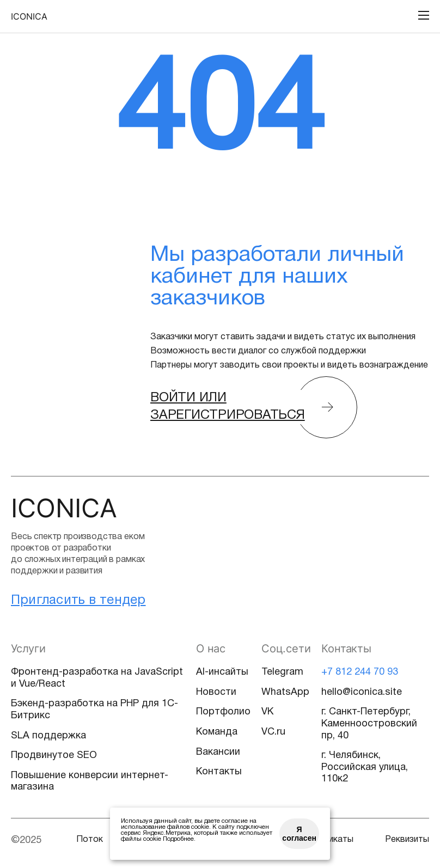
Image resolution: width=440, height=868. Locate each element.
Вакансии (218, 752)
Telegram (282, 672)
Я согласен (299, 834)
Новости (216, 692)
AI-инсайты (222, 672)
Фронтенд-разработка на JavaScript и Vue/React (97, 678)
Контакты (219, 772)
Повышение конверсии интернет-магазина (90, 782)
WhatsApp (285, 692)
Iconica (29, 16)
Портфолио (223, 712)
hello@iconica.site (362, 692)
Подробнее (178, 839)
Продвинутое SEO (54, 756)
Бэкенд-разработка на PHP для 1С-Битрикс (94, 710)
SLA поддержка (48, 736)
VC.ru (273, 732)
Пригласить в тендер (78, 601)
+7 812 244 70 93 (360, 672)
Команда (217, 732)
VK (267, 712)
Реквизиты (407, 840)
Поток (90, 840)
